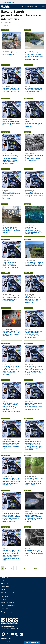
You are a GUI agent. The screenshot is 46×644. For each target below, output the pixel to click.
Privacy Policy (5, 587)
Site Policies (5, 584)
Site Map (4, 590)
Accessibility (5, 577)
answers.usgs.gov (6, 641)
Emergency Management (8, 612)
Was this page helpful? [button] (32, 642)
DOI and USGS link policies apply (10, 593)
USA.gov (4, 599)
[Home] (6, 8)
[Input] (31, 6)
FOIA (3, 580)
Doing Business (5, 609)
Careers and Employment (8, 606)
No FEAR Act (5, 596)
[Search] (39, 6)
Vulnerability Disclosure (8, 603)
